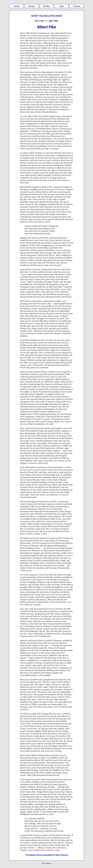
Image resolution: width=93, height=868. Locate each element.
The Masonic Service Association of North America (47, 855)
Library (32, 6)
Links (61, 6)
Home (17, 6)
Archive (46, 6)
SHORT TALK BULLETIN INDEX (47, 16)
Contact (77, 6)
